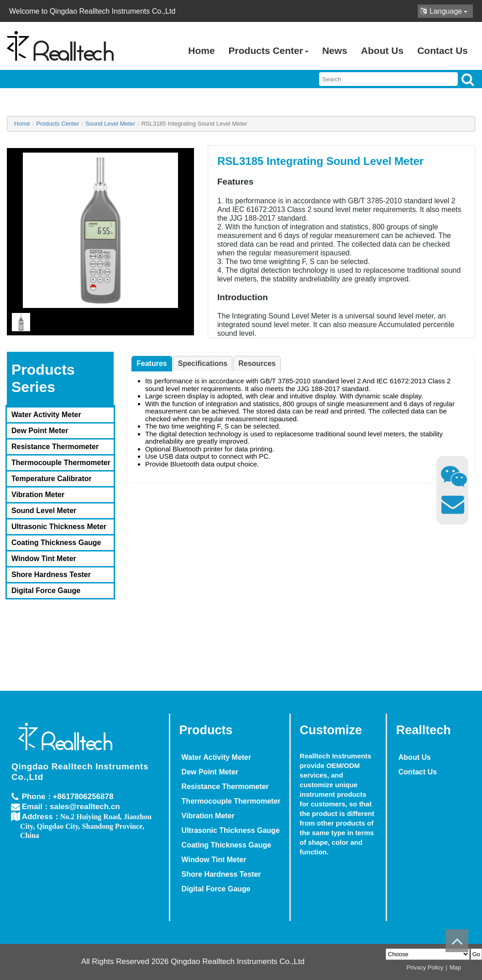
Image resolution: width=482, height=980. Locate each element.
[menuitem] (60, 414)
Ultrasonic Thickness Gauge (215, 830)
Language (444, 11)
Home (201, 50)
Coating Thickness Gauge (56, 543)
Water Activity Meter (46, 415)
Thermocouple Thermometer (61, 463)
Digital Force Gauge (46, 591)
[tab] (152, 364)
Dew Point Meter (40, 431)
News (335, 50)
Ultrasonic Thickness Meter (59, 527)
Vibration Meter (38, 495)
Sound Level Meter (44, 511)
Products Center (269, 50)
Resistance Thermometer (55, 447)
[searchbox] (388, 79)
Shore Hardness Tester (51, 575)
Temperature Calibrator (52, 479)
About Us (382, 50)
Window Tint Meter (44, 559)
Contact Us (443, 50)
